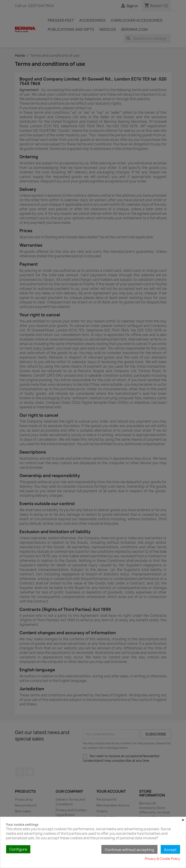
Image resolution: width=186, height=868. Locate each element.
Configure (18, 849)
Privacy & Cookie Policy (162, 859)
